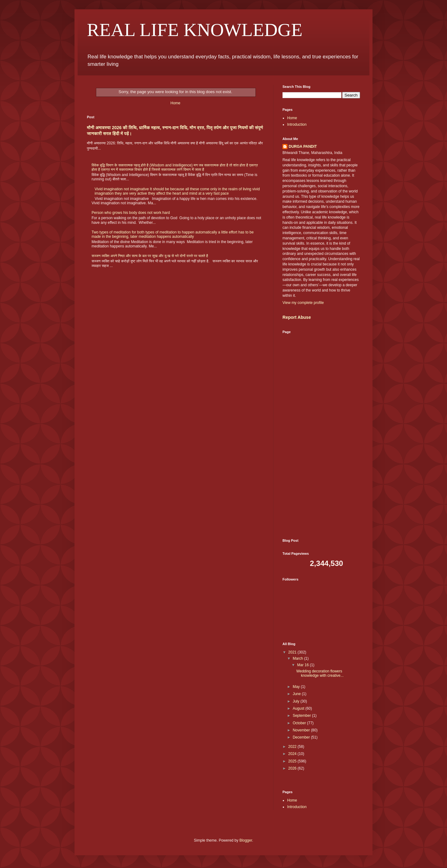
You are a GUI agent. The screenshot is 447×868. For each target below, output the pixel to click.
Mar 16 (303, 665)
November (302, 730)
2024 (293, 754)
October (300, 723)
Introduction (297, 124)
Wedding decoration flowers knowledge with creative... (320, 673)
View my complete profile (303, 303)
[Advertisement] (321, 436)
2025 (293, 761)
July (297, 701)
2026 (293, 768)
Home (175, 103)
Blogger (246, 840)
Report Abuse (297, 317)
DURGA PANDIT (303, 147)
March (298, 658)
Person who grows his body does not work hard (131, 213)
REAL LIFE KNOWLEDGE (195, 30)
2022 (293, 747)
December (302, 737)
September (302, 716)
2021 (293, 652)
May (297, 687)
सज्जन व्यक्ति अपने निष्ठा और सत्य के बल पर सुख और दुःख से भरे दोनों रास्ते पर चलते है (150, 256)
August (299, 708)
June (297, 694)
